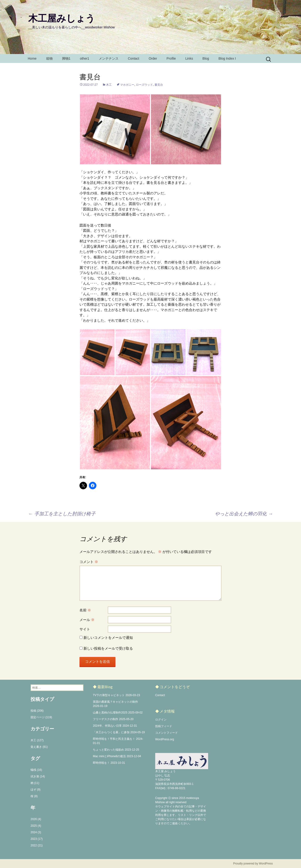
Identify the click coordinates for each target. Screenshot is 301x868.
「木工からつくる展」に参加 (111, 732)
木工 (109, 85)
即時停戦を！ (101, 763)
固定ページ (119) (41, 717)
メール (87, 620)
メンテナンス (109, 58)
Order (153, 58)
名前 (85, 610)
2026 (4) (36, 819)
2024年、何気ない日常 (107, 726)
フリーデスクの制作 (106, 719)
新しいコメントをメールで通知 (108, 638)
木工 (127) (37, 740)
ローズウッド (144, 85)
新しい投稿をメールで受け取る (108, 648)
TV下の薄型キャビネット (109, 695)
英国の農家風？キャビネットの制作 (115, 702)
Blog (206, 58)
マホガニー (127, 85)
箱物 (49, 58)
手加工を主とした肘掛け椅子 (62, 514)
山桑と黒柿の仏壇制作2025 (110, 713)
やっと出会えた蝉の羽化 (244, 514)
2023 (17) (37, 839)
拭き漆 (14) (38, 776)
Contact (134, 58)
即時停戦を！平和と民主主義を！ (114, 739)
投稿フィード (164, 726)
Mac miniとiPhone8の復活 (109, 756)
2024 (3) (36, 832)
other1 (85, 58)
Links (189, 58)
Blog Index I (227, 58)
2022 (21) (37, 845)
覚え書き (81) (39, 747)
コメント (89, 562)
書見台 (159, 85)
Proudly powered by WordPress (253, 864)
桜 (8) (34, 796)
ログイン (161, 720)
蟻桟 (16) (36, 770)
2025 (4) (36, 826)
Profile (171, 58)
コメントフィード (166, 733)
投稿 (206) (37, 711)
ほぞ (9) (36, 790)
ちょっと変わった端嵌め (108, 750)
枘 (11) (35, 783)
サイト (85, 629)
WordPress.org (165, 739)
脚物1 (66, 58)
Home (32, 58)
